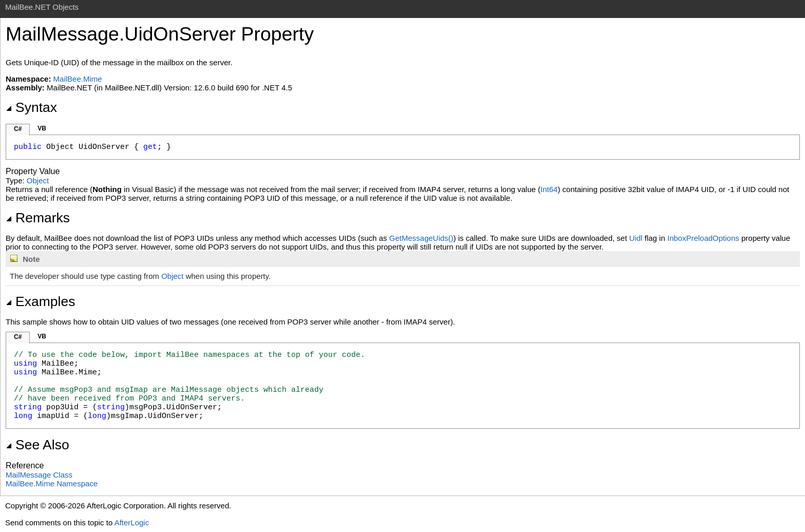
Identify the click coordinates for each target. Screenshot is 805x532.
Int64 (549, 189)
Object (38, 180)
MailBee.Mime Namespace (52, 483)
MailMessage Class (39, 475)
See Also (37, 445)
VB (42, 128)
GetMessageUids (421, 238)
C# (18, 129)
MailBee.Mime (78, 79)
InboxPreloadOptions (703, 238)
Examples (40, 301)
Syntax (31, 107)
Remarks (38, 218)
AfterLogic (132, 522)
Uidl (636, 238)
